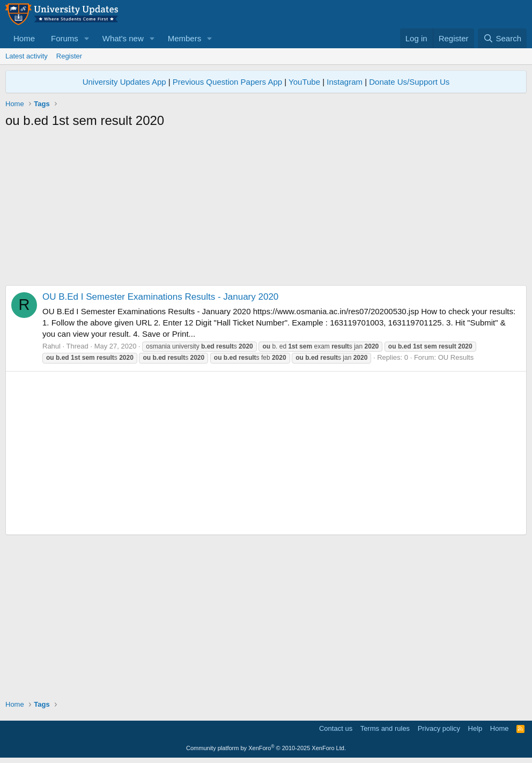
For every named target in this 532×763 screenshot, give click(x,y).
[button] (87, 38)
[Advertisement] (266, 210)
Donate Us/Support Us (409, 82)
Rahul (51, 346)
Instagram (345, 82)
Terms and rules (385, 728)
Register (69, 56)
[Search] (502, 38)
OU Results (456, 357)
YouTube (304, 82)
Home (24, 38)
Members (185, 38)
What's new (123, 38)
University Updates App (124, 82)
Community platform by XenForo (266, 748)
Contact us (336, 728)
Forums (65, 38)
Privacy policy (439, 728)
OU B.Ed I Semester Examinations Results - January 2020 (160, 297)
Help (475, 728)
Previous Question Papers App (227, 82)
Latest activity (27, 56)
